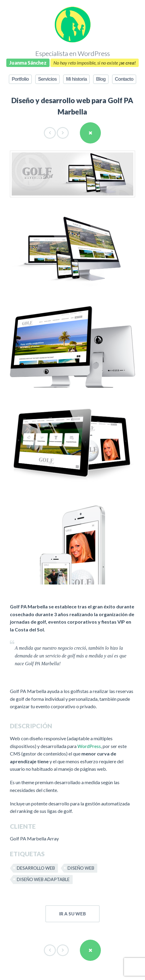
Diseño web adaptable (43, 879)
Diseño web (81, 868)
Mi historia (76, 79)
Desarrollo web (36, 868)
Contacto (124, 79)
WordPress (89, 746)
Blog (101, 79)
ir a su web (72, 914)
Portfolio (20, 79)
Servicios (47, 79)
